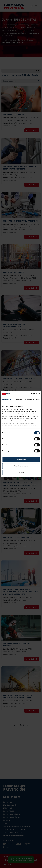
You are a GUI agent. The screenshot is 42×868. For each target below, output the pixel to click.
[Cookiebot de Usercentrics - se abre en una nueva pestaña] (31, 394)
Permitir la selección (21, 466)
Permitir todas (21, 460)
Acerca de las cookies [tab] (33, 399)
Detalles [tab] (19, 399)
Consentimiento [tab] (8, 399)
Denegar (21, 472)
